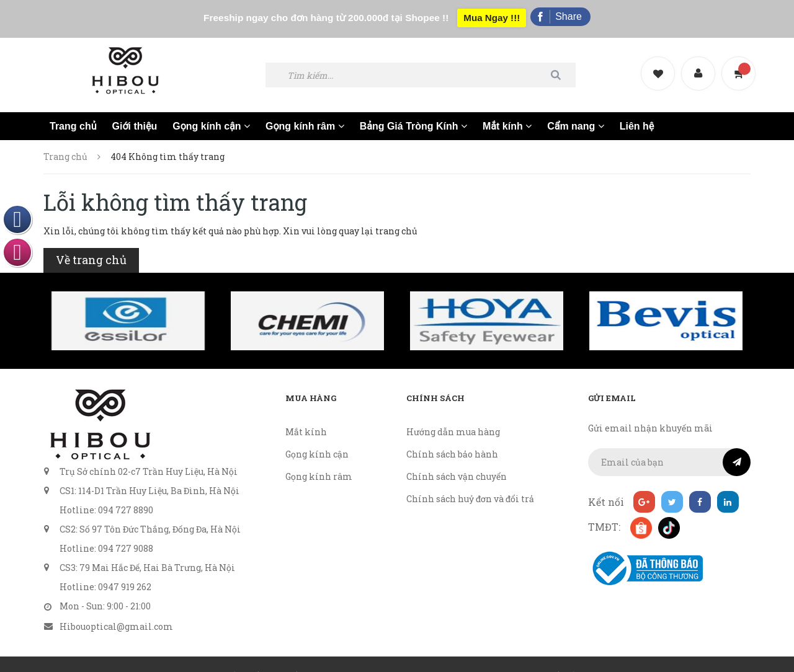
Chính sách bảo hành (452, 443)
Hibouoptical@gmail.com (116, 615)
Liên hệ (637, 115)
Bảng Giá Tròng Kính (413, 115)
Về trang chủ (91, 249)
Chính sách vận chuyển (457, 465)
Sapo (590, 664)
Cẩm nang (576, 115)
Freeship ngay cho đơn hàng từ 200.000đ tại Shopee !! (322, 13)
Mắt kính (507, 115)
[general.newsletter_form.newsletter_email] (670, 451)
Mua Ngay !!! (497, 13)
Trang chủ (73, 115)
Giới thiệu (135, 115)
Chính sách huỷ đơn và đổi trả (470, 488)
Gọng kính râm (305, 115)
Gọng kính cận (211, 115)
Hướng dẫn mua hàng (453, 421)
